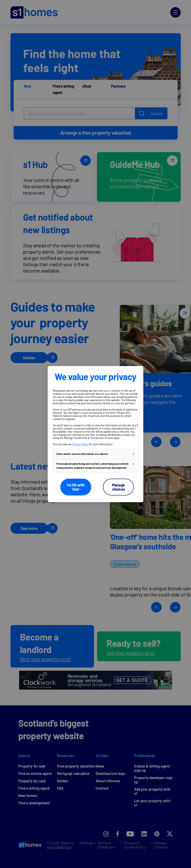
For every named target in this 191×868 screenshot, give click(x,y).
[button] (95, 454)
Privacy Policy (80, 444)
